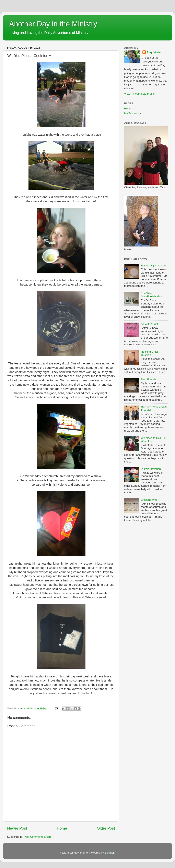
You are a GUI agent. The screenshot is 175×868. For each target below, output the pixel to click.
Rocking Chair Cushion (149, 353)
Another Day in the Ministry (53, 24)
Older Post (106, 828)
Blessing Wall (149, 500)
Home (62, 828)
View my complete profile (139, 94)
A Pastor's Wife (150, 324)
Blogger (109, 853)
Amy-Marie (154, 52)
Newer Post (17, 828)
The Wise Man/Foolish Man (151, 295)
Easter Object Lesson (154, 266)
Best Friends (149, 379)
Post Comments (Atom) (38, 837)
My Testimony (132, 113)
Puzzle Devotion (151, 469)
